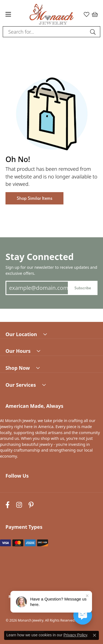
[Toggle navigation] (8, 14)
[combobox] (45, 32)
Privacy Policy (75, 635)
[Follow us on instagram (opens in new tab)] (19, 505)
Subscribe (83, 288)
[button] (87, 14)
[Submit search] (94, 32)
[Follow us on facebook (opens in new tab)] (8, 505)
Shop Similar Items (34, 198)
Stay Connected (40, 257)
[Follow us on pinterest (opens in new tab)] (31, 505)
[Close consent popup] (94, 635)
